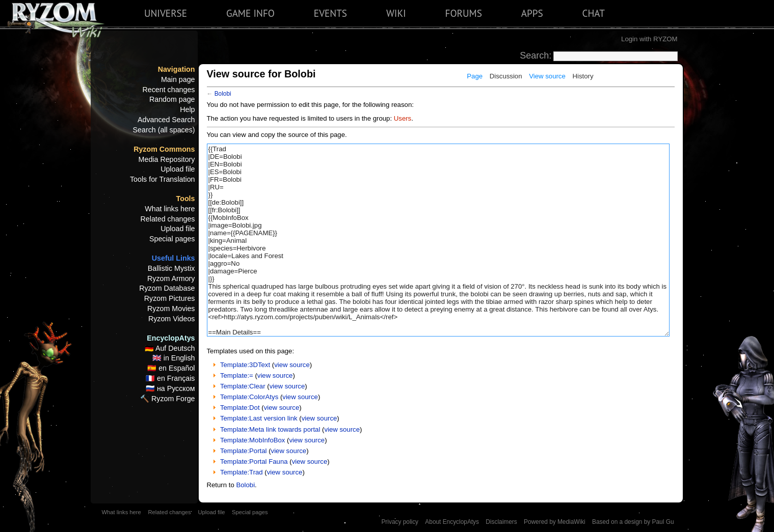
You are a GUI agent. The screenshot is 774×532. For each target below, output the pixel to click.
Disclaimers (501, 522)
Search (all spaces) (164, 130)
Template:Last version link (259, 418)
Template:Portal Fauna (254, 461)
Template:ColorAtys (249, 397)
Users (403, 118)
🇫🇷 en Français (170, 378)
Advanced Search (166, 120)
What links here (170, 209)
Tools (186, 199)
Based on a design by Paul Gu (633, 522)
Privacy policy (400, 522)
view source (292, 365)
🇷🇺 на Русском (170, 388)
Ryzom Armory (171, 278)
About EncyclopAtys (452, 522)
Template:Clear (243, 386)
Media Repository (167, 159)
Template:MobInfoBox (253, 440)
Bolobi (223, 94)
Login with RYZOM (649, 39)
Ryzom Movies (171, 309)
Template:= (237, 375)
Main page (178, 79)
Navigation (177, 69)
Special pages (172, 239)
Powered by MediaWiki (555, 522)
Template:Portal (244, 451)
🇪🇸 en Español (171, 368)
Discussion (506, 76)
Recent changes (169, 90)
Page (475, 76)
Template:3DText (245, 365)
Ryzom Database (167, 288)
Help (187, 109)
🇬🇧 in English (174, 358)
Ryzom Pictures (170, 298)
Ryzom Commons (164, 149)
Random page (172, 99)
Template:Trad (242, 472)
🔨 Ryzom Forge (167, 399)
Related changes (168, 219)
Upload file (178, 169)
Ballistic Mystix (171, 268)
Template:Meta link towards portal (270, 429)
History (583, 76)
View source (547, 76)
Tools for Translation (163, 179)
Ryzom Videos (172, 319)
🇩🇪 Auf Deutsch (170, 348)
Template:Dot (240, 408)
